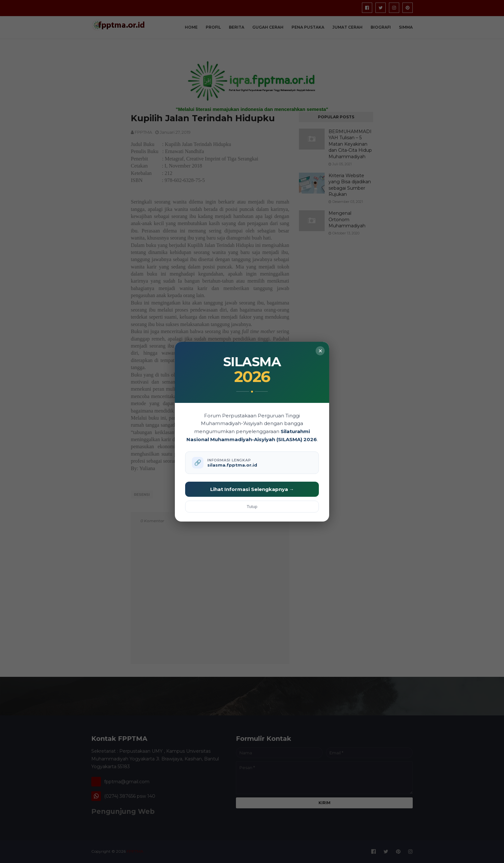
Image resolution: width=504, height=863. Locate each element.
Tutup (252, 507)
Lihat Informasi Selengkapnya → (252, 489)
